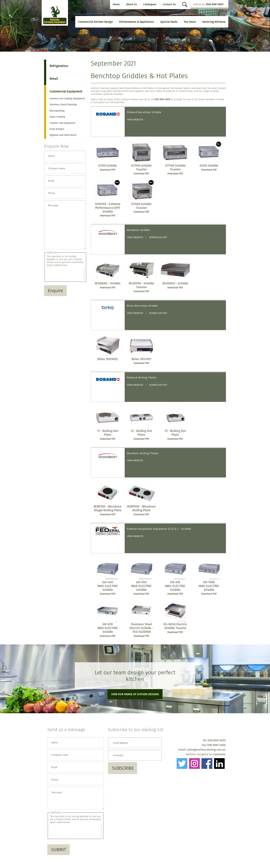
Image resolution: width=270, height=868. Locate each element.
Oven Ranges (57, 129)
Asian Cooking (57, 117)
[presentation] (65, 281)
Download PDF (108, 170)
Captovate (219, 754)
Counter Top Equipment (62, 123)
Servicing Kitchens (214, 22)
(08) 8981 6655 (215, 4)
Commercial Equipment (66, 91)
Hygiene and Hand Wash (63, 135)
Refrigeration (59, 66)
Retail (54, 79)
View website (135, 120)
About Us (131, 4)
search (185, 5)
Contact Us (169, 4)
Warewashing (57, 111)
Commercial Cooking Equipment (67, 99)
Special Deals (169, 22)
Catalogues (150, 4)
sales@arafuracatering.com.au (206, 750)
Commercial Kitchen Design (95, 22)
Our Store (190, 22)
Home (116, 4)
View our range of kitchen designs (135, 694)
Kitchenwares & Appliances (137, 22)
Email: (183, 750)
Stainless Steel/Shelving (63, 105)
